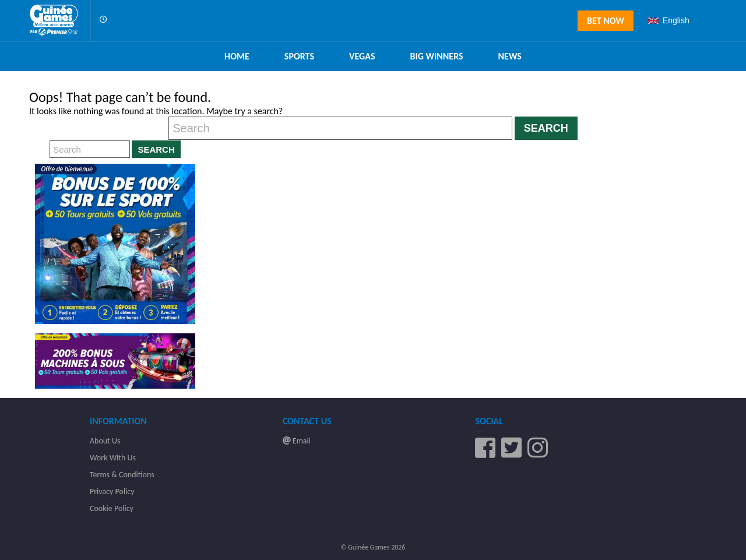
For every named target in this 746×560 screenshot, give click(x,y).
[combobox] (681, 20)
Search (546, 128)
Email (297, 441)
